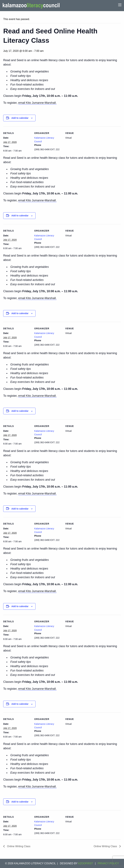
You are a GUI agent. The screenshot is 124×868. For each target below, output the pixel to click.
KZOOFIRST (86, 863)
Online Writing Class (18, 846)
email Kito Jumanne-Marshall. (37, 103)
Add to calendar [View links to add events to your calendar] (20, 118)
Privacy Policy (108, 863)
